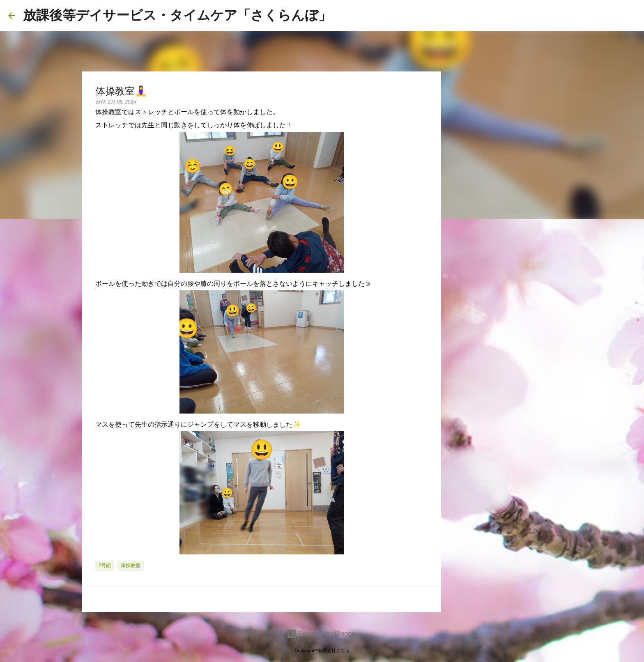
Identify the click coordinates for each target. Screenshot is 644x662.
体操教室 (131, 565)
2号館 (105, 565)
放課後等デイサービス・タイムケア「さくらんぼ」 (177, 15)
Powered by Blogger (322, 633)
